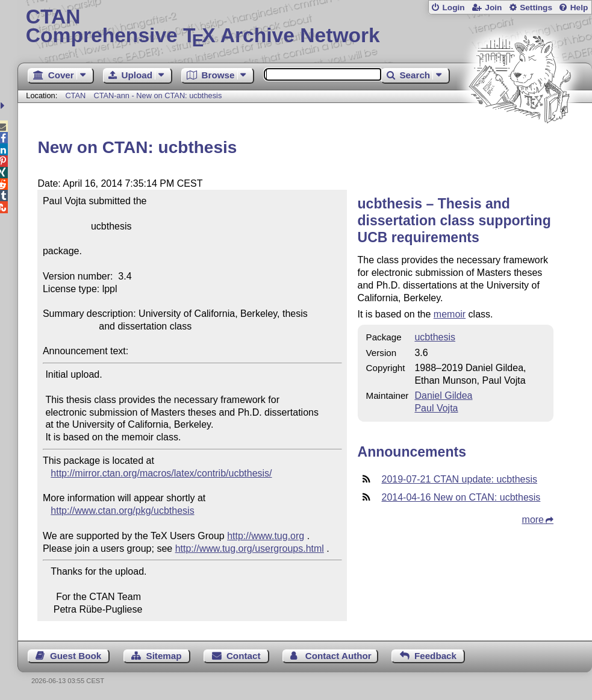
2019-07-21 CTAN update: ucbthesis (460, 479)
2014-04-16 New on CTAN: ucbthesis (461, 497)
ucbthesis (435, 337)
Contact (244, 656)
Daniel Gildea (443, 395)
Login (453, 8)
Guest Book (76, 656)
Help (579, 8)
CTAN (75, 95)
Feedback (435, 656)
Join (493, 8)
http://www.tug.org (266, 536)
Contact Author (338, 656)
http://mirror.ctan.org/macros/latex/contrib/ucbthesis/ (161, 473)
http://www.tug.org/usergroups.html (250, 548)
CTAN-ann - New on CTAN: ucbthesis (157, 95)
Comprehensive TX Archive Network (305, 27)
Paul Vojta (436, 408)
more (533, 520)
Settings (536, 8)
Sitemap (164, 656)
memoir (450, 314)
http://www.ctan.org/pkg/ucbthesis (122, 511)
